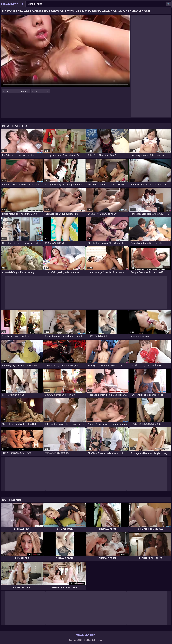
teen (14, 91)
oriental (45, 91)
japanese (24, 91)
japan (35, 91)
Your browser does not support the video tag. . (65, 51)
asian (6, 91)
